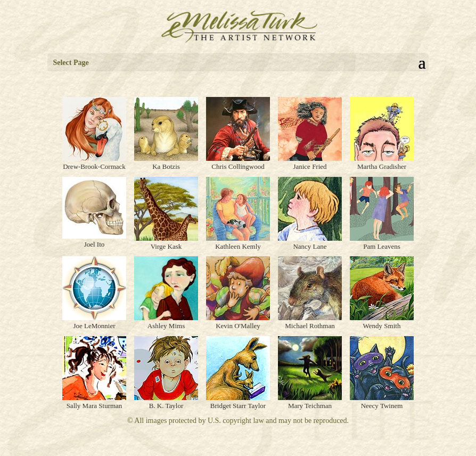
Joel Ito (95, 244)
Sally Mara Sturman (95, 406)
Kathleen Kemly (238, 246)
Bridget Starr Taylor (238, 406)
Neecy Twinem (382, 406)
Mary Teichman (310, 406)
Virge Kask (166, 246)
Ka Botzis (166, 166)
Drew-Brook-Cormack (94, 166)
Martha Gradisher (382, 166)
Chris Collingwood (238, 166)
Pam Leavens (382, 246)
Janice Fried (310, 166)
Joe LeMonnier (94, 326)
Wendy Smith (382, 326)
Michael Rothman (310, 326)
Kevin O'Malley (238, 326)
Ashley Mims (166, 326)
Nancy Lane (310, 246)
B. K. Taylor (166, 406)
